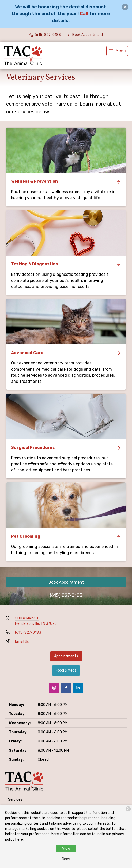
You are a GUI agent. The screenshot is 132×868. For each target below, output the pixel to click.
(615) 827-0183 (66, 595)
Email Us (22, 641)
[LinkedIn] (78, 688)
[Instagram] (54, 688)
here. (20, 839)
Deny (66, 859)
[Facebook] (66, 688)
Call (84, 14)
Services (15, 800)
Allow (66, 849)
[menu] (117, 51)
